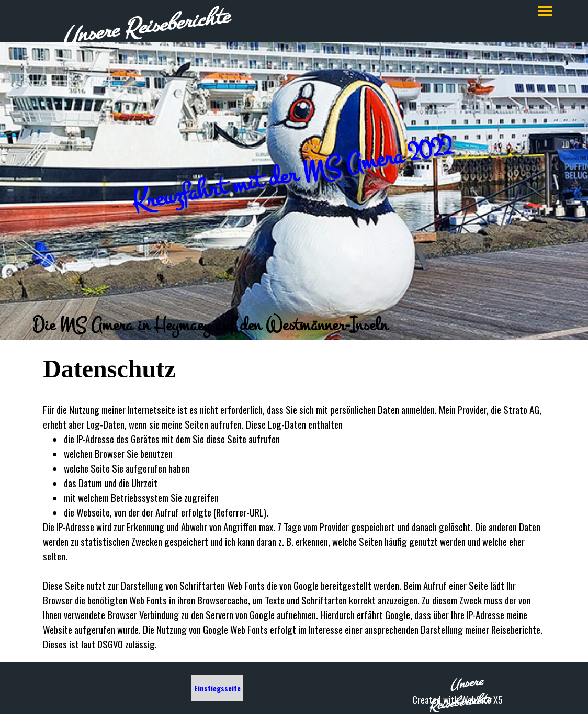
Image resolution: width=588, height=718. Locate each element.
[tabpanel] (294, 325)
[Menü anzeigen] (545, 11)
